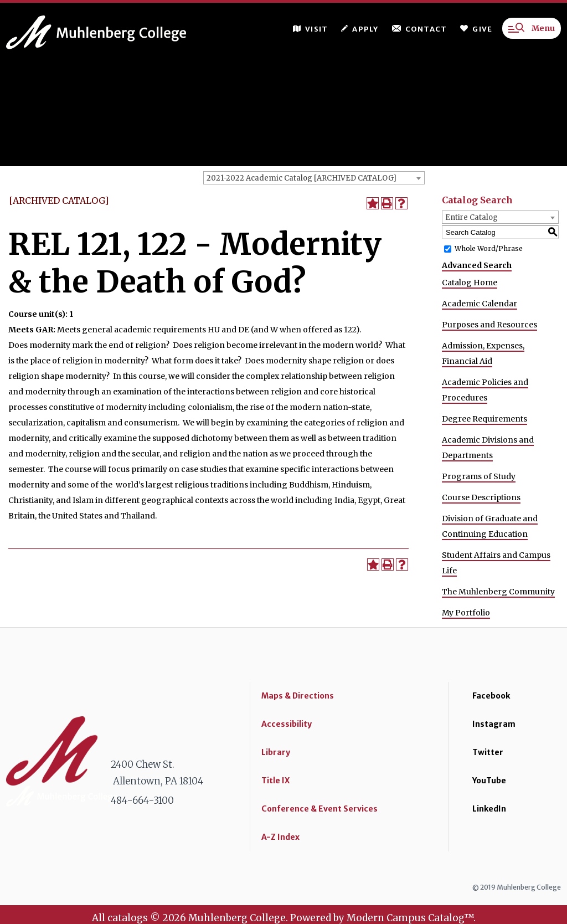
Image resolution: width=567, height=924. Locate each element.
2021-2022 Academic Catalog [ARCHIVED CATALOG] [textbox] (301, 178)
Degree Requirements (484, 419)
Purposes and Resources (489, 325)
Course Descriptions (481, 497)
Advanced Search (477, 265)
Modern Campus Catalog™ (410, 918)
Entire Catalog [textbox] (471, 217)
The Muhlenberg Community (498, 592)
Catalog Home (470, 283)
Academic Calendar (480, 304)
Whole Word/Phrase (489, 248)
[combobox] (314, 178)
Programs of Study (479, 476)
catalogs (128, 918)
